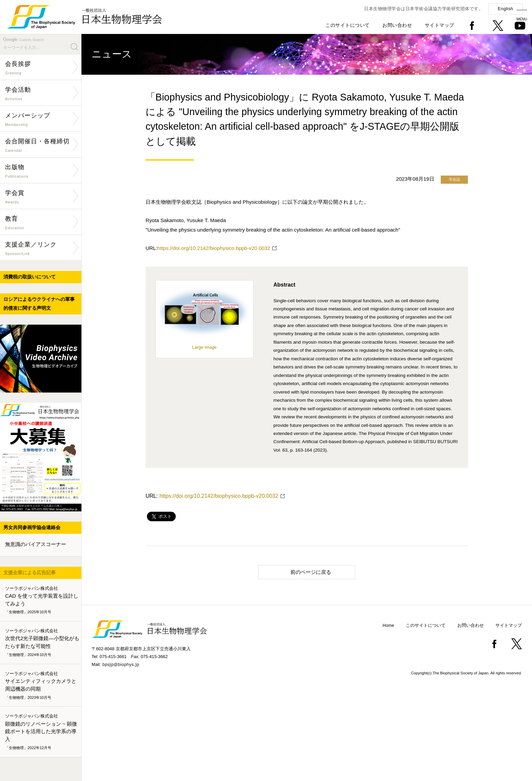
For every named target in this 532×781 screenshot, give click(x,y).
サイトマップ (440, 25)
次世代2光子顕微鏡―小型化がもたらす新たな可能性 (42, 643)
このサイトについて (348, 25)
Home (388, 625)
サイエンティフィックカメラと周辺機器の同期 (42, 686)
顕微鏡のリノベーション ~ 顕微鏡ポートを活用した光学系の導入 (42, 732)
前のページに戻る (298, 572)
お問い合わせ (397, 25)
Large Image (205, 344)
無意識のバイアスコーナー (36, 544)
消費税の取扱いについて (30, 277)
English (505, 9)
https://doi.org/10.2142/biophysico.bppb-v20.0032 (214, 248)
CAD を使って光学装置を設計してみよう (42, 600)
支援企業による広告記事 (30, 573)
